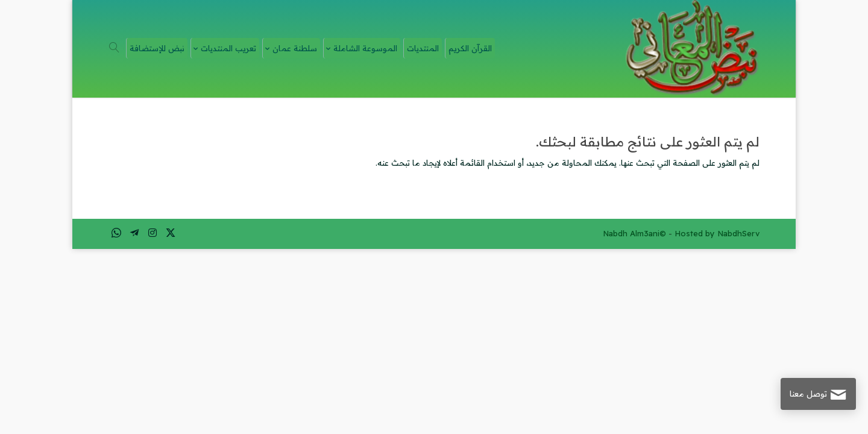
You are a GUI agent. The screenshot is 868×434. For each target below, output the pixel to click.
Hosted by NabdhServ (717, 233)
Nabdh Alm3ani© (634, 233)
